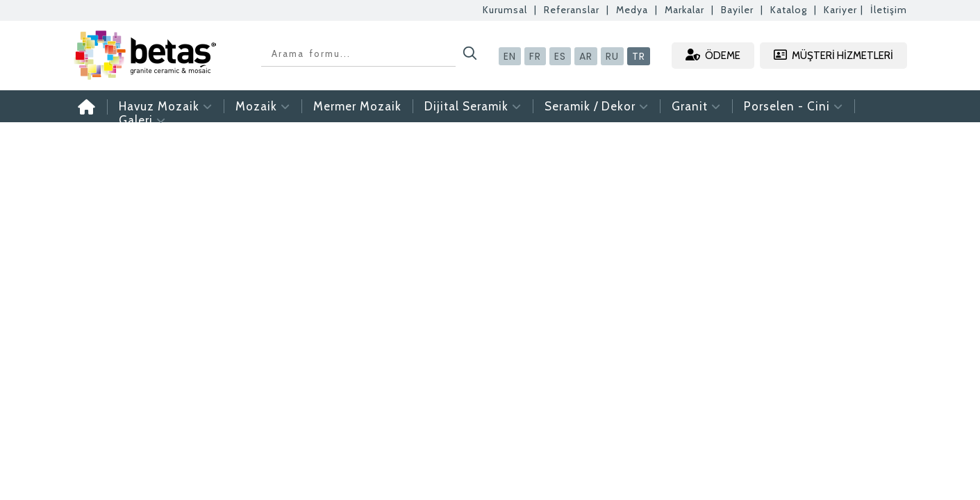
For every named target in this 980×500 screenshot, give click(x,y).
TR (639, 56)
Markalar (684, 10)
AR (586, 56)
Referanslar (572, 10)
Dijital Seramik (473, 106)
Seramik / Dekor (597, 106)
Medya (632, 10)
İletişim (889, 10)
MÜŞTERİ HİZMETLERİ (833, 55)
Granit (696, 106)
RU (612, 56)
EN (510, 56)
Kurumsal (505, 10)
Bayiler (737, 10)
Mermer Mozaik (357, 106)
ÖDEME (713, 55)
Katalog (789, 10)
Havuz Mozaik (166, 106)
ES (560, 56)
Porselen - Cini (794, 106)
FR (535, 56)
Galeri (142, 120)
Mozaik (263, 106)
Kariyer (840, 10)
